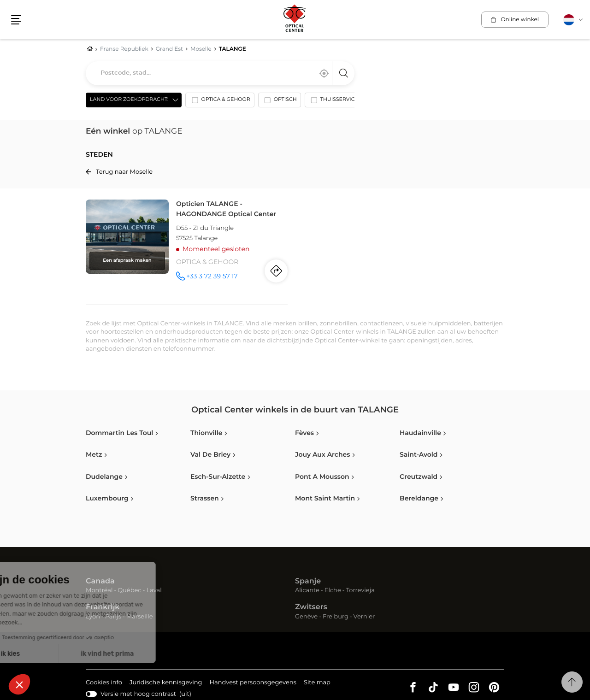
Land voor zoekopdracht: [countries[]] (129, 100)
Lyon (93, 617)
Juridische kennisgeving (166, 683)
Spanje (308, 582)
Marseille (140, 617)
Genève (306, 617)
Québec (129, 591)
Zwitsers (311, 607)
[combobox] (220, 73)
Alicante (307, 591)
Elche (333, 591)
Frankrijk (103, 607)
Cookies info (104, 683)
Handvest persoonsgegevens (253, 683)
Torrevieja (360, 591)
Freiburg (336, 617)
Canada (100, 582)
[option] (220, 102)
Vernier (364, 617)
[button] (16, 20)
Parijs (113, 617)
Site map (317, 683)
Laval (154, 591)
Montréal (99, 591)
